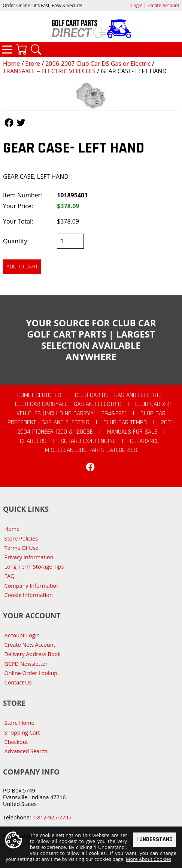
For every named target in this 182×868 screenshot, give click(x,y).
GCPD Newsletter (26, 664)
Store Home (19, 723)
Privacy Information (29, 557)
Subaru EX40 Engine (88, 441)
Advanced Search (26, 751)
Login (137, 5)
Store (33, 64)
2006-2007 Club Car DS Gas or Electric (98, 64)
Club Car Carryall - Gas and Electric (68, 404)
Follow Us (9, 123)
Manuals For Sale (132, 432)
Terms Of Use (22, 548)
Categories (7, 49)
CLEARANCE (145, 441)
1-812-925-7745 (52, 817)
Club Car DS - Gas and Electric (118, 395)
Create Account (163, 5)
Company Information (32, 586)
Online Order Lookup (31, 673)
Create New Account (30, 645)
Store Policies (21, 538)
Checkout (16, 742)
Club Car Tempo (125, 422)
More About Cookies (148, 859)
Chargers (33, 441)
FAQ (10, 576)
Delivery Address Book (33, 654)
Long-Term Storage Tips (34, 567)
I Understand (154, 839)
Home (11, 64)
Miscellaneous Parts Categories (91, 450)
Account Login (22, 635)
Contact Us (18, 682)
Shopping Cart (22, 732)
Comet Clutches (39, 395)
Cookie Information (29, 595)
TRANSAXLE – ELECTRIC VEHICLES (49, 71)
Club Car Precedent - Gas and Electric (87, 418)
